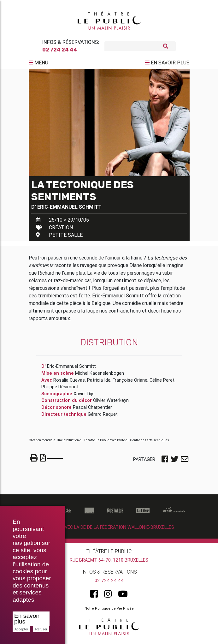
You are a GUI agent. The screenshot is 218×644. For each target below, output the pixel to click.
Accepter (21, 629)
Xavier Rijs (84, 396)
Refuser (41, 629)
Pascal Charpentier (92, 410)
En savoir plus (27, 619)
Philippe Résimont (60, 389)
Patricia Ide (99, 383)
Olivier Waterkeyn (111, 403)
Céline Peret (162, 383)
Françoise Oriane (130, 383)
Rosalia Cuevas (69, 383)
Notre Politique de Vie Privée (109, 611)
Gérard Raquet (103, 417)
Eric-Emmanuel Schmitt (69, 209)
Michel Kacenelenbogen (100, 376)
